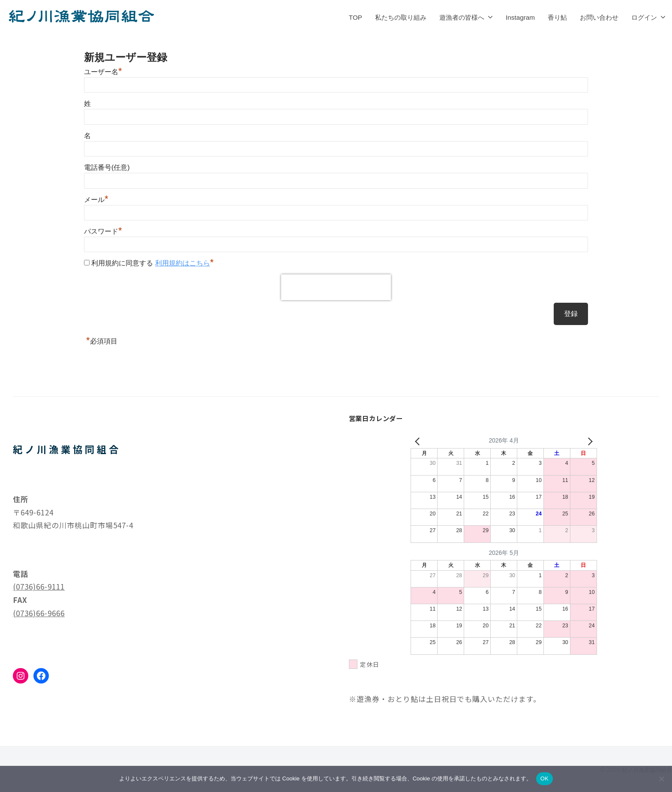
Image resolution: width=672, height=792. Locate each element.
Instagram (520, 17)
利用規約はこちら (183, 263)
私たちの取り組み (401, 17)
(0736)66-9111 (39, 586)
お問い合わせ (599, 17)
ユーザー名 (103, 72)
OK (544, 778)
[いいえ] (661, 779)
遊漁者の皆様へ (462, 17)
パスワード (103, 231)
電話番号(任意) (107, 167)
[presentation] (336, 287)
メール (96, 200)
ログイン (644, 17)
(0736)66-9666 (39, 613)
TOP (355, 17)
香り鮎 (557, 17)
